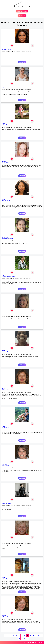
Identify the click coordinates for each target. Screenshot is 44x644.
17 (25, 638)
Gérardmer (4, 503)
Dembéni (4, 201)
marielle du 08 (5, 237)
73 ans (8, 125)
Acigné (3, 87)
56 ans (7, 617)
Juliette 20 (4, 578)
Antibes (3, 125)
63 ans (7, 465)
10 (30, 635)
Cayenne (4, 352)
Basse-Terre (5, 428)
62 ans (8, 541)
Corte (3, 617)
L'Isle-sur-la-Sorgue (6, 276)
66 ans (8, 390)
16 (22, 638)
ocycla (3, 540)
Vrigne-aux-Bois (5, 238)
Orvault (3, 390)
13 (39, 635)
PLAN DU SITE (34, 642)
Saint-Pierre (4, 49)
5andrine (4, 615)
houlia (3, 199)
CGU (28, 642)
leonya (3, 124)
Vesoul (3, 163)
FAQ (25, 642)
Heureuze (4, 313)
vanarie (3, 426)
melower (4, 86)
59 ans (8, 352)
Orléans (4, 579)
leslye (3, 275)
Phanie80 (4, 161)
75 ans (8, 579)
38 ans (7, 314)
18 (27, 638)
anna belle (4, 48)
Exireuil (3, 541)
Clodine (3, 388)
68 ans (7, 87)
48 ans (8, 201)
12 (36, 635)
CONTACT (41, 642)
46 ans (7, 163)
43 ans (10, 49)
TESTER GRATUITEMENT (22, 11)
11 (33, 635)
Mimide (3, 351)
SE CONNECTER (22, 16)
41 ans (10, 428)
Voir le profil (22, 62)
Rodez (3, 314)
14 (42, 635)
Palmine (4, 502)
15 (19, 638)
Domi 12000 (5, 464)
